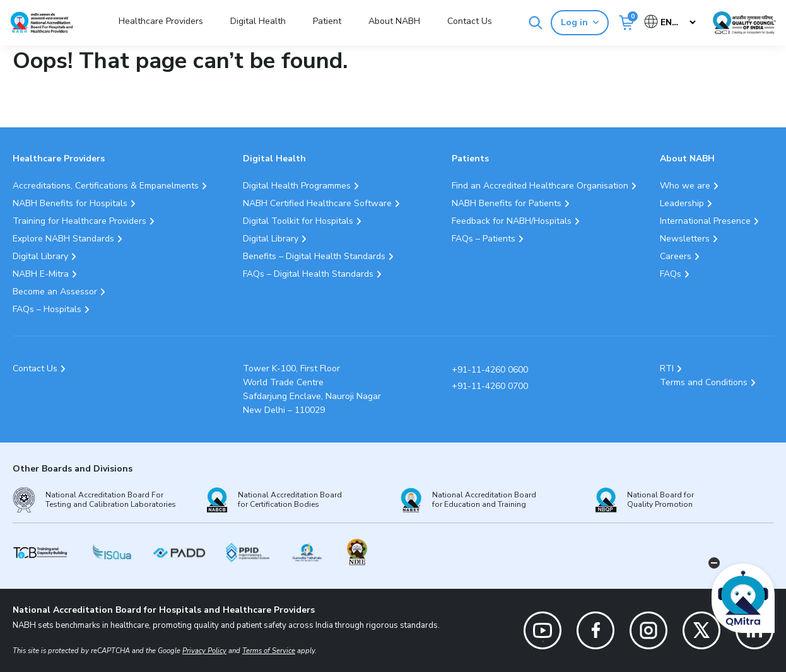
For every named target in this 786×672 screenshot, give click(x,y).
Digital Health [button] (258, 21)
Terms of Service (269, 651)
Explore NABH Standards (63, 239)
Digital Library (40, 256)
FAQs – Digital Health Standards (308, 274)
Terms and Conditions (704, 382)
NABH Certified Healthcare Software (317, 203)
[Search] (536, 23)
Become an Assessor (55, 292)
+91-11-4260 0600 (490, 370)
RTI (667, 368)
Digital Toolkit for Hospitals (298, 221)
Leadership (682, 203)
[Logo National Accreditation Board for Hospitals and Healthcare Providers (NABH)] (42, 22)
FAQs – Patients (484, 239)
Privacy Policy (204, 651)
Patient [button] (327, 21)
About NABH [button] (394, 21)
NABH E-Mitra (41, 274)
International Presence (705, 221)
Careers (676, 256)
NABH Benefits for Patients (507, 203)
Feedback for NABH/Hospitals (512, 221)
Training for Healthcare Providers (79, 221)
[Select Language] (671, 22)
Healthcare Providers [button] (161, 21)
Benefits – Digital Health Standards (314, 256)
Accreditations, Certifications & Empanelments (106, 186)
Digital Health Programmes (297, 186)
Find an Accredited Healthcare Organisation (540, 186)
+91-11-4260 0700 (490, 386)
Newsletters (685, 239)
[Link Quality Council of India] (744, 23)
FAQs (671, 274)
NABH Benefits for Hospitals (70, 203)
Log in (580, 22)
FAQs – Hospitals (47, 309)
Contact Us (470, 21)
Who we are (685, 186)
